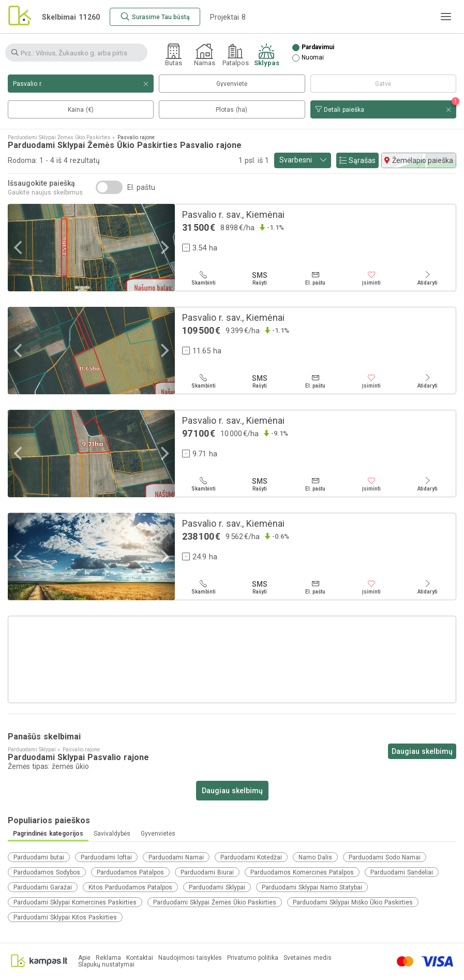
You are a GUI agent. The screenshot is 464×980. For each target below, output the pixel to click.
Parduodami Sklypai (217, 887)
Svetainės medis (308, 958)
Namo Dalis (315, 857)
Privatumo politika (253, 958)
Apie (84, 958)
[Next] (163, 248)
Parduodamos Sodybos (47, 872)
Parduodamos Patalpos (130, 872)
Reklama (108, 958)
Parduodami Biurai (207, 872)
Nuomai (313, 58)
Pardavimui (318, 47)
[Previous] (19, 248)
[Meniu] (446, 17)
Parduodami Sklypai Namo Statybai (312, 887)
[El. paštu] (316, 278)
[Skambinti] (203, 278)
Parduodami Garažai (43, 887)
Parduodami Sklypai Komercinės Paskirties (75, 902)
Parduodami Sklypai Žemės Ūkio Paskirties (215, 902)
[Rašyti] (259, 278)
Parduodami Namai (176, 857)
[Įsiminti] (371, 278)
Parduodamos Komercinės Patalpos (302, 872)
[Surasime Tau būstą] (155, 17)
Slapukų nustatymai (106, 965)
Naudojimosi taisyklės (190, 958)
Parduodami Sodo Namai (385, 857)
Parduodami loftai (106, 857)
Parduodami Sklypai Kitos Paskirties (65, 917)
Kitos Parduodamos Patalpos (130, 887)
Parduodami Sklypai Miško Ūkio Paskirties (353, 902)
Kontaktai (140, 958)
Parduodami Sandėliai (402, 872)
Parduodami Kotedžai (251, 857)
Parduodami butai (39, 857)
